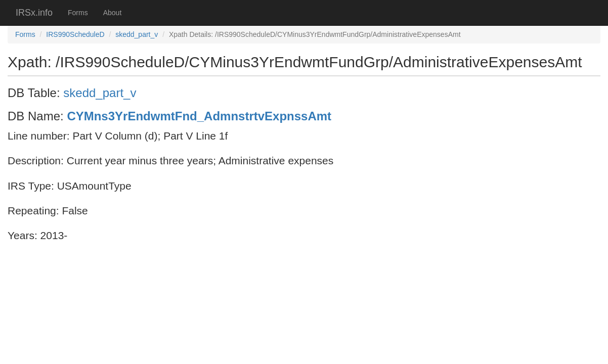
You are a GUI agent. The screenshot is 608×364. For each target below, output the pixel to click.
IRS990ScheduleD (75, 34)
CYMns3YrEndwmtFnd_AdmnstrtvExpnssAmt (199, 116)
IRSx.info (34, 13)
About (113, 13)
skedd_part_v (137, 34)
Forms (78, 13)
